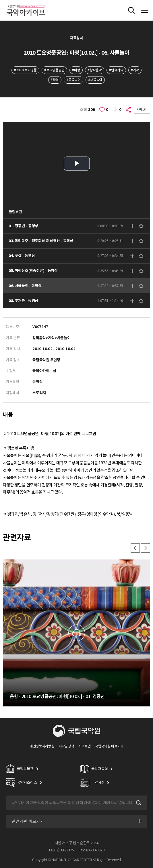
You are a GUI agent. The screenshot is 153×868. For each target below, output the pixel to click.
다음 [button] (146, 548)
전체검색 (131, 10)
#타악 (55, 80)
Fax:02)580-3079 (92, 850)
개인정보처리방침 (42, 746)
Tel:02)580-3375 (61, 850)
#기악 (135, 70)
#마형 (76, 70)
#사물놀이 (95, 80)
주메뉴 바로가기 (0, 0)
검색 (138, 803)
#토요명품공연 (54, 70)
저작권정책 (66, 746)
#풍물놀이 (73, 80)
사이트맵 (85, 746)
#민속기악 (116, 70)
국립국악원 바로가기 (109, 746)
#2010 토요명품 (25, 70)
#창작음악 (95, 70)
